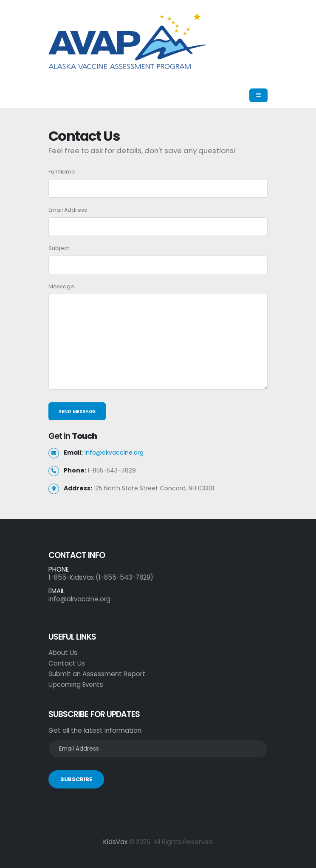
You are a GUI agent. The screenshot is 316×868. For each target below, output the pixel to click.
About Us (63, 653)
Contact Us (67, 663)
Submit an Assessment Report (97, 674)
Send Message (77, 411)
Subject (59, 248)
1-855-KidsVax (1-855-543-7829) (101, 577)
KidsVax (115, 842)
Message (61, 286)
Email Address (68, 210)
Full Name (62, 172)
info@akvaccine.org (114, 452)
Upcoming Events (76, 684)
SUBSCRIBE (76, 779)
